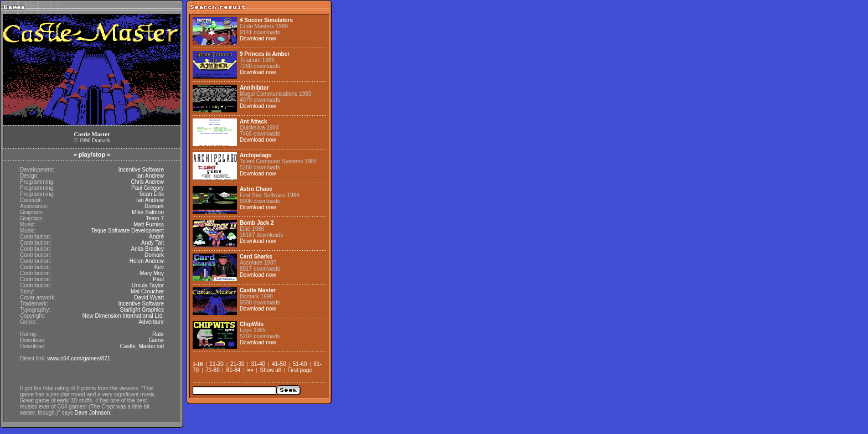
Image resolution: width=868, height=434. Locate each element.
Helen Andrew (147, 261)
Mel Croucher (147, 291)
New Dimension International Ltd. (123, 316)
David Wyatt (149, 298)
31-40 (259, 364)
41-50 (279, 364)
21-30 (237, 364)
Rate (158, 334)
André (156, 237)
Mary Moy (152, 273)
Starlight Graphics (142, 310)
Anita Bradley (148, 249)
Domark (154, 206)
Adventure (151, 322)
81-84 (234, 370)
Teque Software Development (128, 231)
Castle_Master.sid (142, 346)
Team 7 (155, 218)
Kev (159, 267)
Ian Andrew (150, 176)
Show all (270, 370)
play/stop (92, 154)
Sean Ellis (152, 194)
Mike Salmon (148, 212)
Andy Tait (153, 243)
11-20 (216, 364)
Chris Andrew (148, 182)
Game (156, 340)
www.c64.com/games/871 (79, 358)
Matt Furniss (149, 224)
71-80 (213, 370)
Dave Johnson (92, 413)
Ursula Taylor (148, 285)
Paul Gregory (148, 188)
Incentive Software (141, 170)
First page (299, 370)
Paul (158, 279)
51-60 (300, 364)
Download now (258, 38)
